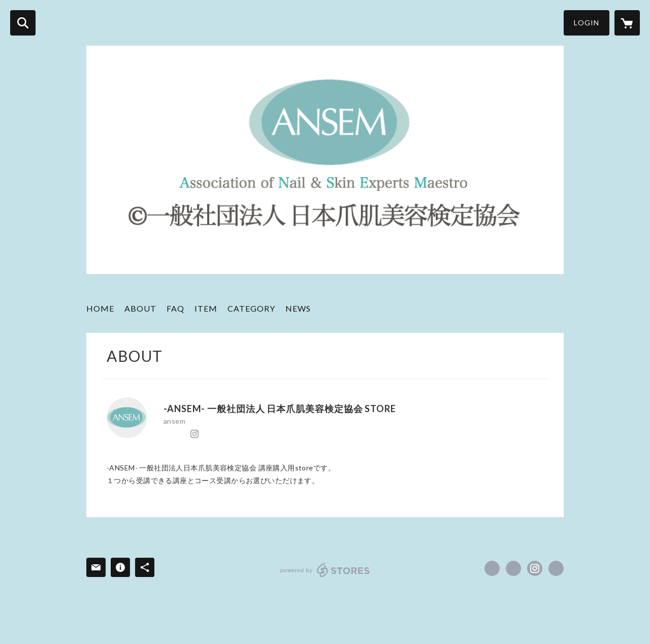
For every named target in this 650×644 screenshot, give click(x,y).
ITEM (206, 308)
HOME (100, 308)
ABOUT (140, 308)
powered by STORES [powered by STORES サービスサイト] (325, 570)
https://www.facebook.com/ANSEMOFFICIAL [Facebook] (167, 434)
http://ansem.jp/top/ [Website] (208, 434)
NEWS (298, 308)
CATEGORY (251, 308)
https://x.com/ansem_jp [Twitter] (181, 434)
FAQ (175, 308)
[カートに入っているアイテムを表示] (627, 23)
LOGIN (587, 23)
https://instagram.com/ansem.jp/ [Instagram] (194, 434)
